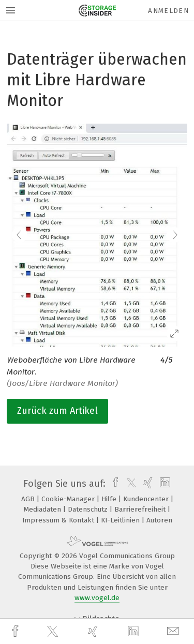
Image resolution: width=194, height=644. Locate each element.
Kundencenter (147, 499)
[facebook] (17, 631)
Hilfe (110, 499)
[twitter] (54, 632)
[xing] (94, 631)
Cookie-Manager (69, 499)
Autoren (159, 520)
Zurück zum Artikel (57, 411)
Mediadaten (43, 509)
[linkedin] (135, 632)
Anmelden (168, 11)
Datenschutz (89, 509)
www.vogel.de (97, 598)
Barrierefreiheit (141, 509)
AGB (29, 499)
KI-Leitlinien (121, 520)
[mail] (174, 631)
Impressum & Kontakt (59, 520)
